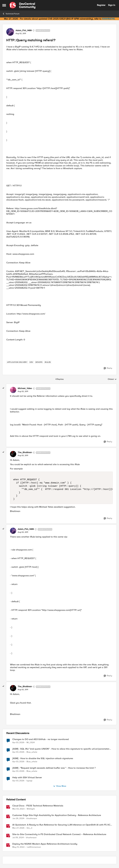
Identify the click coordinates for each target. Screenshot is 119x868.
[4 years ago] (18, 847)
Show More (60, 786)
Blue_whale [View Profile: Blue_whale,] (32, 752)
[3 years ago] (18, 809)
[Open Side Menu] (4, 5)
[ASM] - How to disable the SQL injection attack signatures (43, 758)
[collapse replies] (3, 388)
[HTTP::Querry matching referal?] (23, 391)
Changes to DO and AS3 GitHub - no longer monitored (41, 739)
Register (101, 5)
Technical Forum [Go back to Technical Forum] (11, 14)
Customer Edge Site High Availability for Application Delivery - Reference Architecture (57, 815)
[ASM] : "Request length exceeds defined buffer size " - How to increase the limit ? (54, 768)
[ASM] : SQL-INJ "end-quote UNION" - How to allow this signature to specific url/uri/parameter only (61, 749)
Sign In (112, 5)
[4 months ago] (18, 742)
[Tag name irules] (48, 362)
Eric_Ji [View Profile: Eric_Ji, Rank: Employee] (29, 828)
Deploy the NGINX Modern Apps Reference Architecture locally (45, 844)
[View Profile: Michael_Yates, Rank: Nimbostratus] (13, 390)
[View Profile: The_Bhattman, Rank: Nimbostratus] (13, 454)
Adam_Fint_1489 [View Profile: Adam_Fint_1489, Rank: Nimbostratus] (24, 30)
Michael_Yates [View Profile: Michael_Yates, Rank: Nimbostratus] (25, 388)
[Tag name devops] (39, 362)
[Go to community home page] (22, 5)
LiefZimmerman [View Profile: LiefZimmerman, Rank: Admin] (34, 847)
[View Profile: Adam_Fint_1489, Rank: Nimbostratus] (10, 32)
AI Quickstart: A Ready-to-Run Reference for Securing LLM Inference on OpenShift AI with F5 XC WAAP (61, 825)
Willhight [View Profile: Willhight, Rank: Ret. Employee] (31, 809)
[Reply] (108, 368)
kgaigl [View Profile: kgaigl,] (29, 781)
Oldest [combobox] (112, 379)
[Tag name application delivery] (17, 362)
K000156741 (108, 19)
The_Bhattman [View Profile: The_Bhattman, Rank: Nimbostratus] (25, 452)
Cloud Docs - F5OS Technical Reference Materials (38, 806)
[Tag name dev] (31, 362)
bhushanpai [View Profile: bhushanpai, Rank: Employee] (32, 818)
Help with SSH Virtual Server (27, 778)
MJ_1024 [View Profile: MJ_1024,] (31, 742)
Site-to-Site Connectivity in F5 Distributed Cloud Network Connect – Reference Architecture (59, 834)
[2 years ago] (18, 818)
